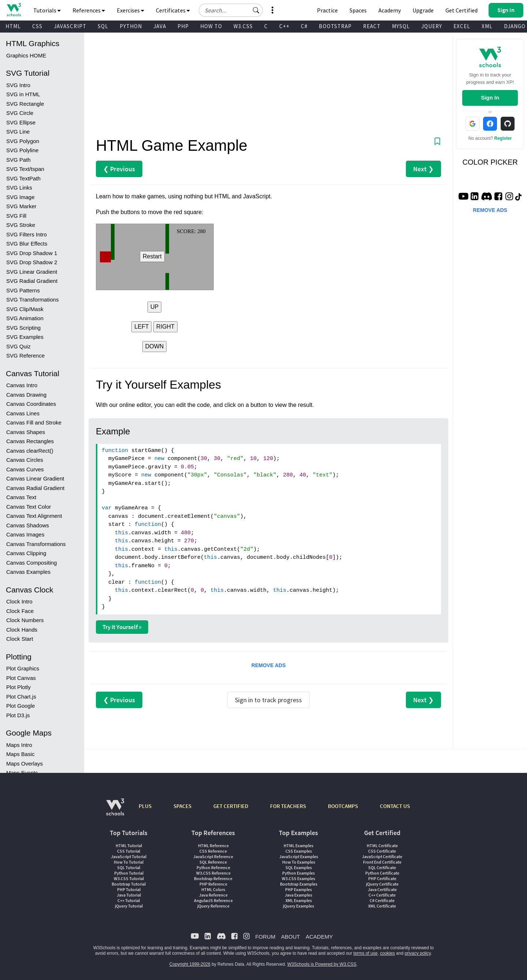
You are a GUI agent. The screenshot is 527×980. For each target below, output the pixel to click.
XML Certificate (382, 906)
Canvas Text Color (29, 507)
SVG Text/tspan (25, 169)
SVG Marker (21, 206)
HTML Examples (298, 846)
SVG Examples (25, 337)
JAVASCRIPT (70, 26)
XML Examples (299, 900)
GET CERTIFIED (231, 806)
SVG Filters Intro (27, 234)
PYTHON (131, 26)
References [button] (89, 10)
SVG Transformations (32, 300)
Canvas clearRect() (30, 451)
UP (154, 307)
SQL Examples (299, 867)
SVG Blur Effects (27, 244)
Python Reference (213, 867)
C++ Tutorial (129, 900)
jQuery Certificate (382, 884)
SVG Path (18, 160)
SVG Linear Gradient (32, 272)
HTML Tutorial (129, 846)
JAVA (160, 26)
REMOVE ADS (269, 665)
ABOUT (291, 937)
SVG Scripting (23, 328)
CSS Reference (213, 851)
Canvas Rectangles (30, 441)
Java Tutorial (129, 895)
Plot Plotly (18, 687)
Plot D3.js (18, 715)
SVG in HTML (23, 94)
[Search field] (231, 10)
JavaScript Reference (213, 856)
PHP (183, 26)
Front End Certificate (382, 862)
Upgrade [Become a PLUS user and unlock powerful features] (423, 10)
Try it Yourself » (122, 627)
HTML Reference (213, 846)
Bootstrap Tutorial (129, 884)
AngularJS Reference (213, 900)
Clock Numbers (25, 620)
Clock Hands (22, 630)
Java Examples (298, 895)
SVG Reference (25, 356)
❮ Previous (119, 169)
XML (487, 26)
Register (503, 138)
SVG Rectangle (25, 104)
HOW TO (211, 26)
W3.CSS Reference (213, 873)
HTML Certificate (382, 846)
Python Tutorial (129, 873)
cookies (387, 953)
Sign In (490, 98)
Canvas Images (25, 534)
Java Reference (213, 895)
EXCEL (462, 26)
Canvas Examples (28, 572)
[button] (256, 10)
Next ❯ (423, 169)
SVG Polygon (23, 141)
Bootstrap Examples (299, 884)
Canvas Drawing (26, 395)
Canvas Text (21, 497)
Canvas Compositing (31, 563)
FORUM (265, 937)
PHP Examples (298, 889)
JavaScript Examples (299, 856)
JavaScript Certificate (382, 856)
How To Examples (299, 862)
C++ (284, 26)
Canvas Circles (25, 460)
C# (304, 26)
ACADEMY (319, 937)
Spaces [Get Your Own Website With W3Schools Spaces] (358, 10)
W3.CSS (243, 26)
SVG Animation (25, 318)
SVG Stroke (21, 225)
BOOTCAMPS (343, 806)
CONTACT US (395, 806)
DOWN (155, 346)
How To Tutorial (129, 862)
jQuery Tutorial (129, 906)
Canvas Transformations (36, 544)
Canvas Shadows (28, 525)
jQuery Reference (213, 906)
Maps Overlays (25, 764)
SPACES (182, 806)
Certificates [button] (173, 10)
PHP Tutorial (129, 889)
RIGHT (165, 327)
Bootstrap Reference (213, 878)
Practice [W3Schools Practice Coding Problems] (327, 10)
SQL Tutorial (129, 867)
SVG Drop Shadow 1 (32, 253)
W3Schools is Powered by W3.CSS (322, 964)
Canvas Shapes (26, 432)
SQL (103, 26)
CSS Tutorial (129, 851)
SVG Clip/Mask (25, 309)
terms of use (366, 953)
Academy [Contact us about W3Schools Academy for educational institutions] (390, 10)
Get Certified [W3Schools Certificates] (461, 10)
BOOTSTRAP (335, 26)
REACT (372, 26)
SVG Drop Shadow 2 (32, 262)
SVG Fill (16, 216)
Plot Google (20, 706)
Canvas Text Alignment (34, 516)
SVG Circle (20, 113)
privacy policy (418, 953)
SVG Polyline (22, 150)
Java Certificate (382, 889)
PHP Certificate (382, 878)
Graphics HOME (26, 55)
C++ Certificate (382, 895)
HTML (13, 26)
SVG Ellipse (21, 122)
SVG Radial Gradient (32, 281)
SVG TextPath (23, 178)
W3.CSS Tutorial (129, 878)
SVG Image (20, 197)
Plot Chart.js (21, 697)
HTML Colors (213, 889)
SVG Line (18, 132)
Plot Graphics (23, 668)
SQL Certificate (382, 867)
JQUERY (432, 26)
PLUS (145, 806)
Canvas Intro (22, 385)
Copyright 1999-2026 (190, 964)
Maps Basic (20, 754)
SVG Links (19, 188)
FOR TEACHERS (288, 806)
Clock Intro (19, 601)
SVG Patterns (23, 290)
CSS (37, 26)
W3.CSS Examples (298, 878)
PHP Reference (213, 884)
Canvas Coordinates (31, 404)
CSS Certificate (382, 851)
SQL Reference (213, 862)
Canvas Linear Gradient (35, 478)
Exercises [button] (130, 10)
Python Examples (298, 873)
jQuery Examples (298, 906)
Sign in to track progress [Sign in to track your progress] (268, 700)
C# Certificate (382, 900)
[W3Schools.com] (115, 811)
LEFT (141, 327)
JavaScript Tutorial (129, 856)
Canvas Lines (23, 413)
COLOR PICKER (490, 162)
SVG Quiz (18, 346)
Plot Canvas (21, 678)
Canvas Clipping (26, 553)
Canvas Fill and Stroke (34, 422)
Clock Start (20, 639)
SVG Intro (18, 85)
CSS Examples (299, 851)
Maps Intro (19, 745)
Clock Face (20, 611)
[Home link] (14, 10)
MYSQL (401, 26)
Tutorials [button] (47, 10)
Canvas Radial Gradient (35, 488)
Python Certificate (382, 873)
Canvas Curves (25, 469)
